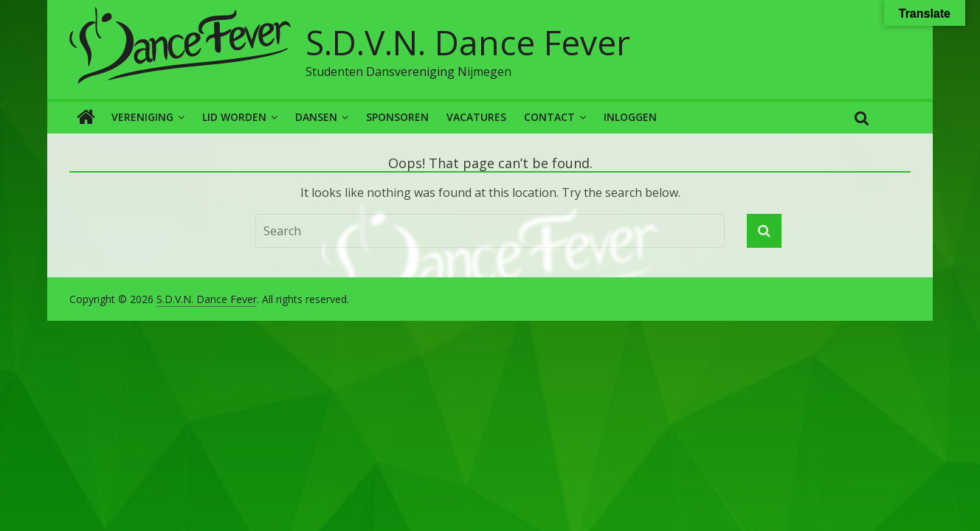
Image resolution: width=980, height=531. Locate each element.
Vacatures (476, 117)
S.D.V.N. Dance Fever (468, 42)
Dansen (316, 117)
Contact (549, 117)
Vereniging (142, 117)
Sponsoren (397, 117)
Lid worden (234, 117)
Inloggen (630, 117)
